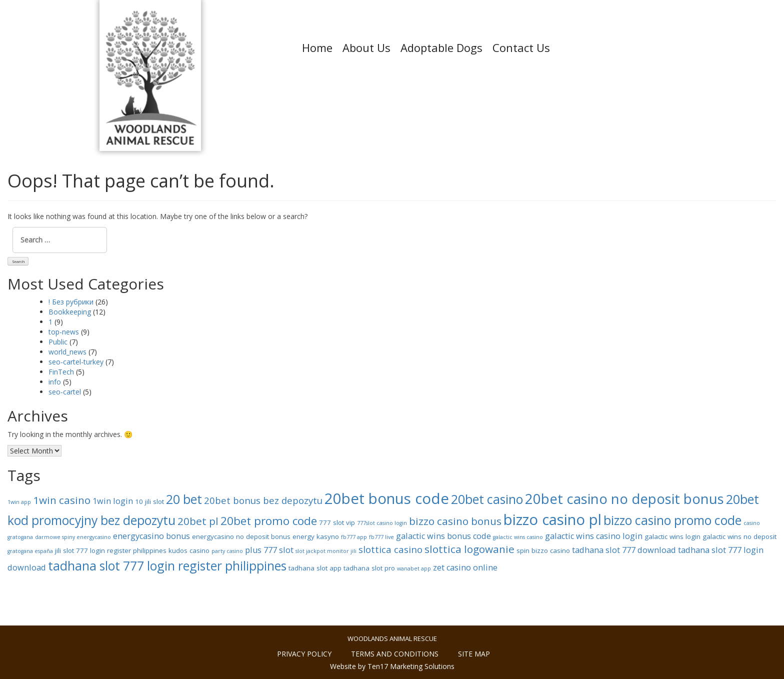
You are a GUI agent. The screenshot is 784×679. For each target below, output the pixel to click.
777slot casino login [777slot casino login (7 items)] (382, 523)
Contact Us (521, 47)
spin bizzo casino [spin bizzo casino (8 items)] (543, 550)
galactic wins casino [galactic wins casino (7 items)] (518, 537)
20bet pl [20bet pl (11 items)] (198, 521)
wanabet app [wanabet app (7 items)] (414, 568)
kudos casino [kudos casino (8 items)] (189, 550)
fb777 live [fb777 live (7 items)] (381, 537)
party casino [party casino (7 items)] (227, 551)
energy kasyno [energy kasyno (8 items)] (316, 536)
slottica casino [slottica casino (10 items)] (390, 549)
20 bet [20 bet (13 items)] (184, 499)
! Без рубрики (71, 302)
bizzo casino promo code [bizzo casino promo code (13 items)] (672, 520)
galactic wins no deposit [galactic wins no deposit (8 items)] (739, 536)
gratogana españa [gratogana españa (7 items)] (30, 551)
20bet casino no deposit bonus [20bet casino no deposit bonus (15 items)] (624, 498)
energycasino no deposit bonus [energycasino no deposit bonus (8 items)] (241, 536)
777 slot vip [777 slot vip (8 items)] (337, 522)
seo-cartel (65, 392)
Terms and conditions (395, 654)
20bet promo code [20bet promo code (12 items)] (269, 521)
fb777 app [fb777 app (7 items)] (354, 537)
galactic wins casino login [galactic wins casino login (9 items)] (594, 536)
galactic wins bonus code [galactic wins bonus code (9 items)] (443, 536)
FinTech (61, 372)
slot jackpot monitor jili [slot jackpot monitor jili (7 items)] (326, 551)
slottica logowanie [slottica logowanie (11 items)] (469, 549)
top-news (64, 332)
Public (58, 342)
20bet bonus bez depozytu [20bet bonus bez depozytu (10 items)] (263, 500)
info (55, 382)
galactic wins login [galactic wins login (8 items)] (672, 536)
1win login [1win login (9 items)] (113, 501)
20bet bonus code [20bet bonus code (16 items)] (387, 498)
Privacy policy (304, 654)
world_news (67, 352)
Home (317, 47)
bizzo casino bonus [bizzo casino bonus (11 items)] (455, 521)
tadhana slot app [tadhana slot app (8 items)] (315, 568)
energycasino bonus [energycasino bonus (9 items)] (151, 536)
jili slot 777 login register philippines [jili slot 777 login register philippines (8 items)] (111, 550)
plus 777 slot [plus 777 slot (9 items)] (269, 550)
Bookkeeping (70, 312)
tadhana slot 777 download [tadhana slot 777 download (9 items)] (624, 550)
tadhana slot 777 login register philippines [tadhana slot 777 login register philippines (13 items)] (167, 565)
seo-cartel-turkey (76, 362)
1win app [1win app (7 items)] (19, 502)
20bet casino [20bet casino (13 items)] (487, 499)
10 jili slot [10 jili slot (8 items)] (149, 501)
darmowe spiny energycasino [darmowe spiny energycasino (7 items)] (73, 537)
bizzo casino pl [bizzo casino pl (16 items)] (552, 519)
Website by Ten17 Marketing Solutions (392, 666)
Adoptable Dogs (441, 47)
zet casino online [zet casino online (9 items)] (465, 567)
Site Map (474, 654)
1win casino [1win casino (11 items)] (62, 500)
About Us (366, 47)
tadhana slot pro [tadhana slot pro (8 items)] (369, 568)
